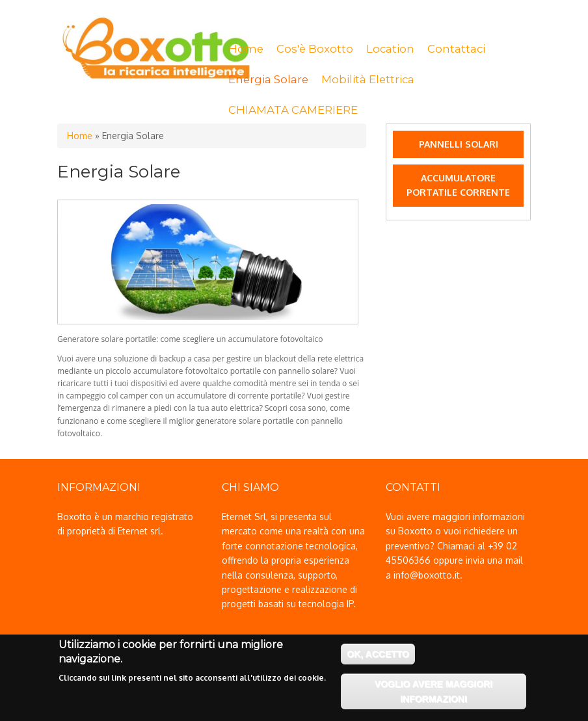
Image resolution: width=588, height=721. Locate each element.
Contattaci (456, 49)
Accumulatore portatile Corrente (458, 185)
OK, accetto (378, 659)
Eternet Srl (244, 517)
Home (246, 49)
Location (390, 49)
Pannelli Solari (459, 144)
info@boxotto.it (427, 575)
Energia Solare (268, 79)
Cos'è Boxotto (315, 49)
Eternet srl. (140, 531)
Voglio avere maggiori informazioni (434, 696)
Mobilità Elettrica (368, 79)
